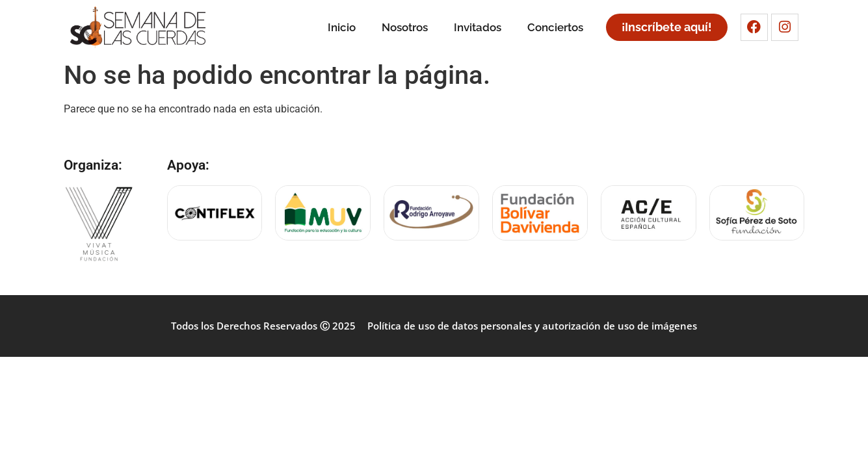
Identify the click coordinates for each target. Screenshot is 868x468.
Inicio (342, 27)
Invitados (478, 27)
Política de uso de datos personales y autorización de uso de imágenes (532, 326)
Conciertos (555, 27)
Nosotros (405, 27)
